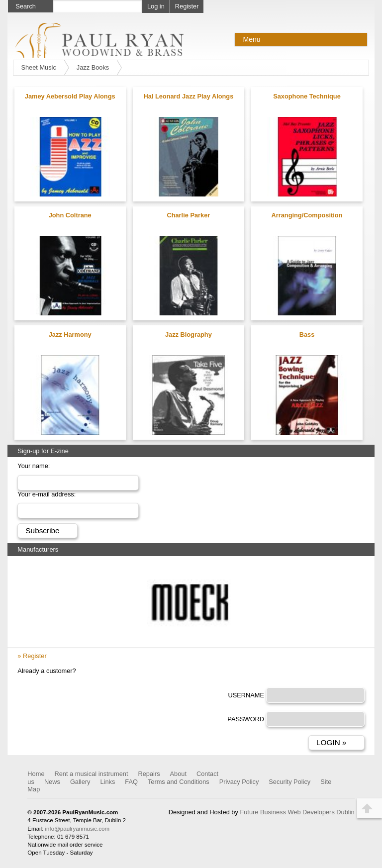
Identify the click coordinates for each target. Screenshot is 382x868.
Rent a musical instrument (92, 774)
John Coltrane (70, 215)
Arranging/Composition (307, 215)
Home (36, 774)
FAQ (131, 782)
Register (187, 6)
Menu (251, 39)
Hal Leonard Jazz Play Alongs (188, 96)
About (178, 774)
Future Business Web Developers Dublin (297, 812)
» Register (32, 656)
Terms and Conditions (179, 782)
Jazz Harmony (70, 335)
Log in (156, 6)
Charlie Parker (188, 215)
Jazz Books (93, 67)
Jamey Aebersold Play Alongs (70, 96)
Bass (307, 335)
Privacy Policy (239, 782)
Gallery (80, 782)
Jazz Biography (189, 335)
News (52, 782)
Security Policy (289, 782)
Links (107, 782)
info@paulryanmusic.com (77, 829)
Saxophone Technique (307, 96)
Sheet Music (38, 67)
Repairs (149, 774)
